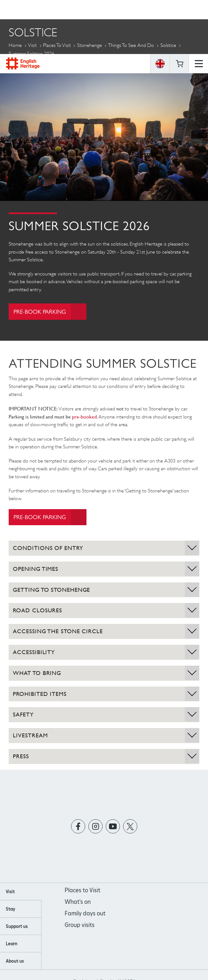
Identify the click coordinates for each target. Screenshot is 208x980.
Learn (12, 944)
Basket (179, 10)
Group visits (80, 925)
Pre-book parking (50, 312)
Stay (10, 909)
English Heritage (23, 9)
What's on (78, 902)
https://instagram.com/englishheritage (95, 827)
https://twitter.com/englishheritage (130, 827)
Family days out (85, 914)
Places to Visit (57, 45)
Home (15, 45)
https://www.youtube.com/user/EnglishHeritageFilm (113, 827)
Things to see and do (131, 45)
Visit (32, 45)
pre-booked (84, 417)
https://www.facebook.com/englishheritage (78, 827)
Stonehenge (90, 45)
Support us (17, 927)
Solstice (168, 45)
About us (15, 961)
